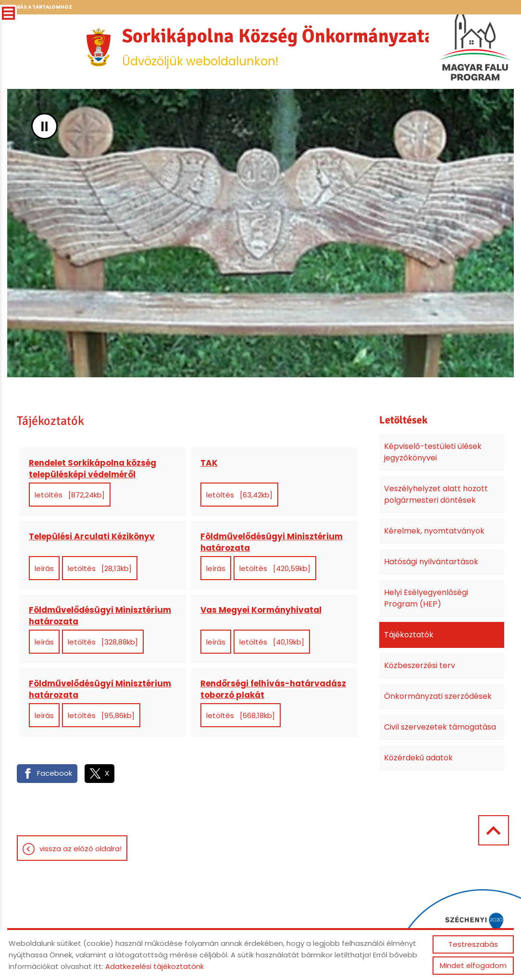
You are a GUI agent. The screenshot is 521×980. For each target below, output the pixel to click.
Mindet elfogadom (473, 965)
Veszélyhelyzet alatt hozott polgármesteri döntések (436, 494)
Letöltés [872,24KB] (70, 495)
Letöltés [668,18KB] (241, 715)
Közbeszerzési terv (420, 665)
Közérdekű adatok (418, 758)
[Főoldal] (99, 47)
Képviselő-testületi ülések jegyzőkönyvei (433, 452)
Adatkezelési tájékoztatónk (155, 966)
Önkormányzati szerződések (438, 696)
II (44, 126)
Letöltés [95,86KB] (101, 715)
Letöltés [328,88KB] (103, 642)
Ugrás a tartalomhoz (40, 7)
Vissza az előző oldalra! (81, 849)
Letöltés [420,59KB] (275, 568)
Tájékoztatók (409, 635)
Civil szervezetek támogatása (440, 727)
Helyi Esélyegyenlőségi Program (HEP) (426, 598)
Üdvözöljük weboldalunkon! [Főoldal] (278, 47)
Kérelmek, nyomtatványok (434, 531)
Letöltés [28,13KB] (100, 568)
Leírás (44, 568)
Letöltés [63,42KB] (239, 495)
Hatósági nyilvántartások (431, 562)
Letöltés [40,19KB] (272, 642)
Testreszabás (473, 944)
